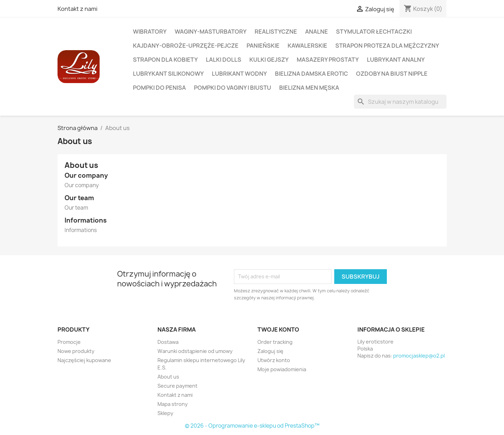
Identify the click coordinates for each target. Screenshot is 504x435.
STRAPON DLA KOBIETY (165, 60)
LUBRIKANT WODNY (239, 74)
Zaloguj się (270, 351)
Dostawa (168, 342)
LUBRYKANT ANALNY (396, 60)
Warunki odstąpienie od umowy (195, 351)
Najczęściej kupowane (84, 360)
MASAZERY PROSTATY (328, 60)
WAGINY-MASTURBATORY (211, 32)
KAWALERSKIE (307, 46)
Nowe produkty (76, 351)
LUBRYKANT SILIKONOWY (168, 74)
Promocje (69, 342)
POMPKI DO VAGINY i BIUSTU (233, 88)
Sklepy (165, 413)
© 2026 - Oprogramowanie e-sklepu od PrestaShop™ (252, 426)
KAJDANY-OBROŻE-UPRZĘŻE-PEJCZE (186, 46)
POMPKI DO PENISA (159, 88)
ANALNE (317, 32)
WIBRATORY (150, 32)
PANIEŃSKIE (263, 46)
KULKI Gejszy (269, 60)
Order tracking (275, 342)
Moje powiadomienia (282, 369)
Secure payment (177, 386)
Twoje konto (278, 329)
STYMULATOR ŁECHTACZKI (374, 32)
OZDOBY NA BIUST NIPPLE (392, 74)
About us (168, 377)
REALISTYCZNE (276, 32)
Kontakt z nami (78, 9)
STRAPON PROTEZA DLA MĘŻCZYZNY (387, 46)
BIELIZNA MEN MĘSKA (309, 88)
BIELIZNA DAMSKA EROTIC (311, 74)
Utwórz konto (274, 360)
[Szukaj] (400, 102)
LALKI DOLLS (224, 60)
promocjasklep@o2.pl (419, 356)
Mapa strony (173, 404)
